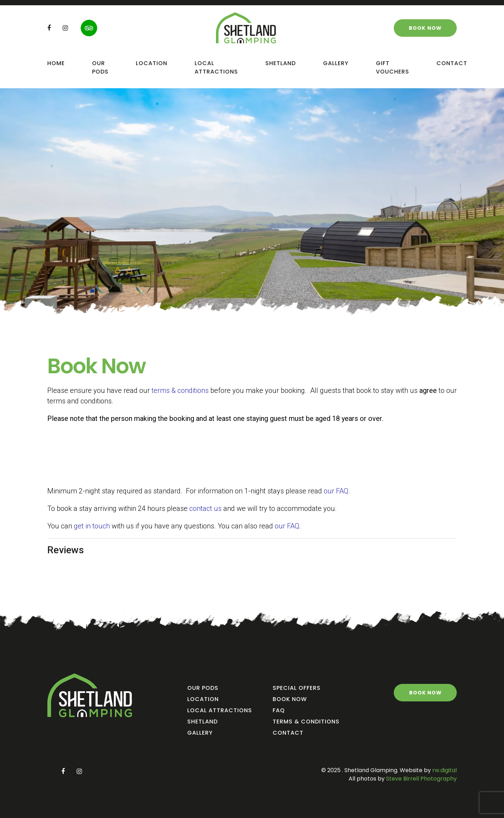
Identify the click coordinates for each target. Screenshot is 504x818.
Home (56, 63)
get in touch (92, 526)
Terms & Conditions (306, 722)
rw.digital (444, 770)
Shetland (281, 63)
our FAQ (336, 491)
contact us (205, 508)
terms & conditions (180, 390)
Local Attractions (216, 67)
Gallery (336, 63)
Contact (452, 63)
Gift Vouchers (393, 67)
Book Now (290, 699)
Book (425, 28)
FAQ (279, 710)
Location (152, 63)
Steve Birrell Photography (421, 779)
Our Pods (100, 67)
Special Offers (297, 688)
